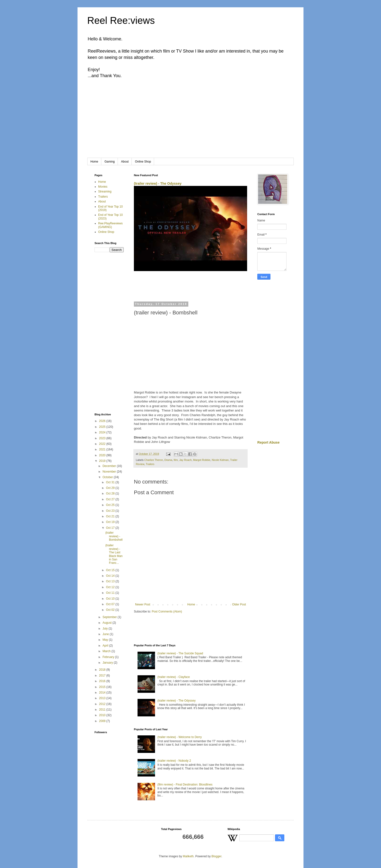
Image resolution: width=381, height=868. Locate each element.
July (106, 629)
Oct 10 (111, 599)
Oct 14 (111, 576)
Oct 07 (111, 604)
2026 (103, 421)
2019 (103, 461)
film (176, 460)
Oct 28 (111, 493)
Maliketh (188, 856)
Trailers (150, 464)
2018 (103, 670)
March (107, 651)
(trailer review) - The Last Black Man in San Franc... (114, 554)
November (110, 472)
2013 (103, 698)
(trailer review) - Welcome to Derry (180, 737)
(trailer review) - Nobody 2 (174, 761)
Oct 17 (111, 528)
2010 (103, 715)
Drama (168, 460)
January (108, 663)
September (110, 617)
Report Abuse (268, 442)
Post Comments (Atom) (167, 612)
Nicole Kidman (220, 460)
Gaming (110, 162)
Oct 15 (111, 570)
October (108, 477)
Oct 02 (111, 610)
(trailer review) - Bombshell (114, 536)
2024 (103, 432)
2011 (103, 710)
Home (94, 162)
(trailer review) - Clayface (174, 677)
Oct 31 (111, 482)
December (110, 466)
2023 (103, 438)
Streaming (105, 192)
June (106, 634)
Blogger (216, 856)
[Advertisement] (190, 121)
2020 (103, 455)
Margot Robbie (202, 460)
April (106, 646)
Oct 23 (111, 511)
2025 (103, 427)
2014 (103, 693)
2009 (103, 721)
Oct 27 (111, 499)
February (109, 657)
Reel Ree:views (121, 20)
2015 (103, 687)
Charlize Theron (154, 460)
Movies (103, 187)
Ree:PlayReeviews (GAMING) (110, 225)
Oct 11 (111, 593)
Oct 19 (111, 522)
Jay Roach (186, 460)
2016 (103, 681)
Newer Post (143, 604)
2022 (103, 444)
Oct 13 (111, 581)
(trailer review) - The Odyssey (158, 183)
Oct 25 (111, 505)
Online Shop (143, 162)
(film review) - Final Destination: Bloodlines (185, 785)
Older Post (239, 604)
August (108, 623)
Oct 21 (111, 516)
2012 (103, 704)
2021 (103, 449)
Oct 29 (111, 488)
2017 (103, 676)
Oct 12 (111, 587)
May (106, 640)
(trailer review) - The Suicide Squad (180, 653)
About (125, 162)
